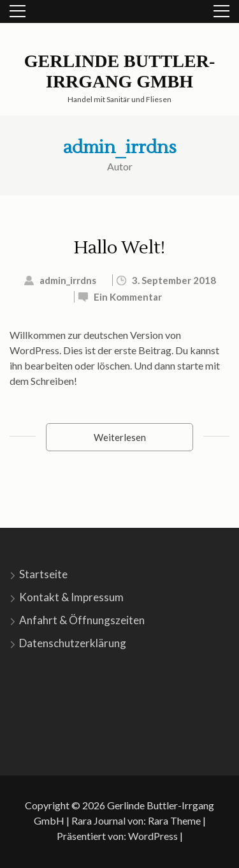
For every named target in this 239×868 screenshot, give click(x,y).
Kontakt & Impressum (71, 597)
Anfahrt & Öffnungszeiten (82, 620)
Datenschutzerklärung (73, 643)
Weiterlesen (120, 437)
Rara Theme (174, 820)
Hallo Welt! (119, 248)
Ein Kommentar (128, 297)
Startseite (43, 574)
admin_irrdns (120, 147)
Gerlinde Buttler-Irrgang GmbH (120, 71)
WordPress (153, 836)
